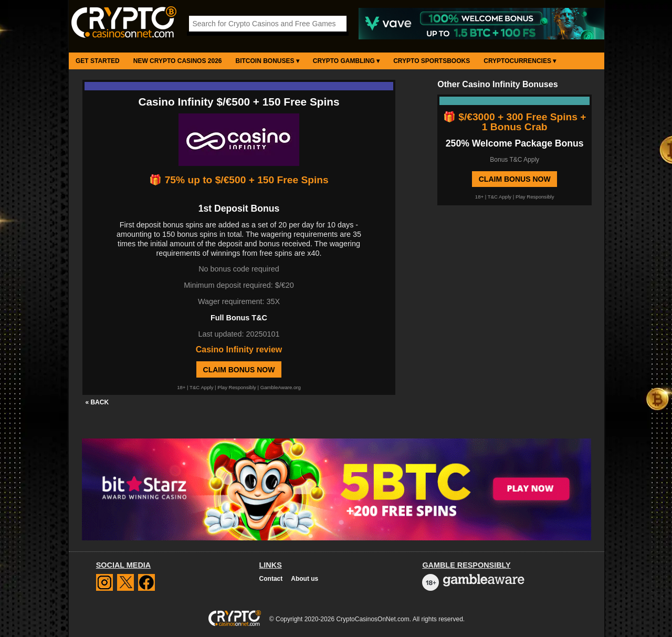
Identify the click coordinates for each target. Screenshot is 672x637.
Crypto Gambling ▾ (346, 61)
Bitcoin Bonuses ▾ (267, 61)
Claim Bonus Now (239, 370)
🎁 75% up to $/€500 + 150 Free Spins (239, 180)
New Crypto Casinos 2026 (178, 61)
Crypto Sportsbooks (432, 61)
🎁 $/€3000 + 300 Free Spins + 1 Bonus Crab (515, 122)
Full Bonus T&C (239, 318)
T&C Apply (201, 387)
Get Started (98, 61)
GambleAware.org (281, 387)
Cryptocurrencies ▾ (520, 61)
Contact (271, 579)
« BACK (97, 402)
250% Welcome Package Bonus (515, 143)
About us (304, 579)
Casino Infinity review (239, 349)
